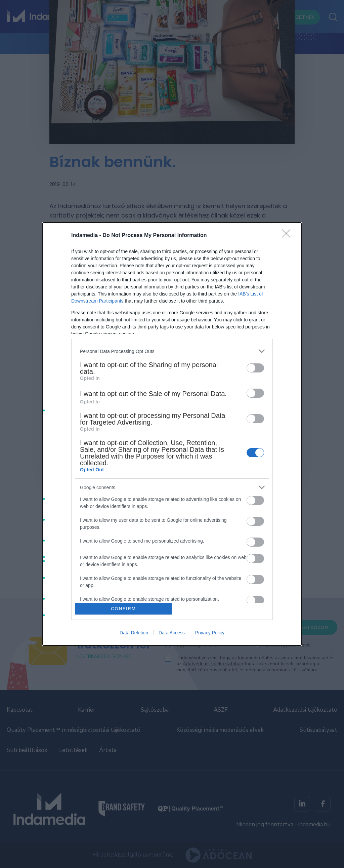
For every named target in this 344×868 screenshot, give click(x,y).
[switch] (255, 368)
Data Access (172, 633)
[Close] (288, 236)
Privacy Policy (210, 633)
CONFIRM (123, 609)
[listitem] (172, 351)
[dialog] (172, 434)
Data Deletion (134, 633)
